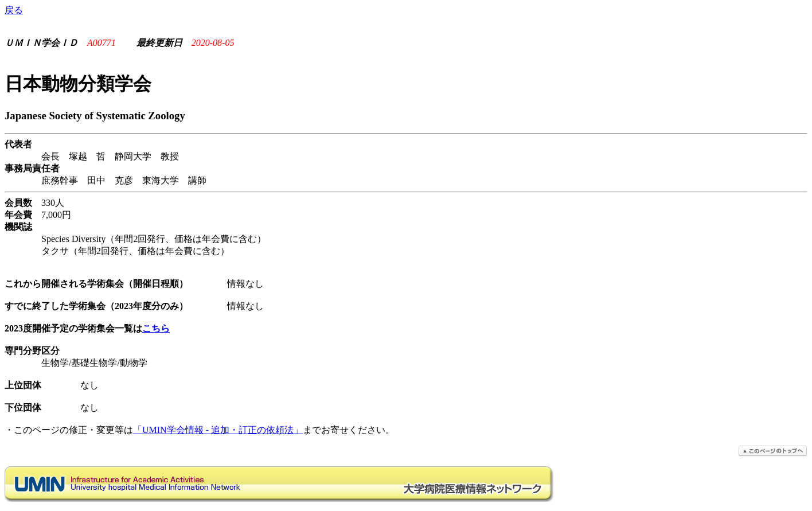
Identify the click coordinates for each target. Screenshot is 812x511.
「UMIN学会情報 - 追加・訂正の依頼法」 (218, 430)
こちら (156, 328)
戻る (14, 10)
